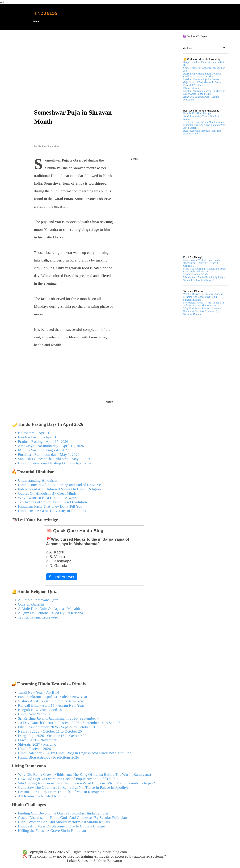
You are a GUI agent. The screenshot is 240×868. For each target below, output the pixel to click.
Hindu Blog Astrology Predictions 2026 (48, 757)
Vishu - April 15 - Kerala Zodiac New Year (51, 701)
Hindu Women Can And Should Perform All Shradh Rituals (64, 822)
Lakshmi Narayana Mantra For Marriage (204, 91)
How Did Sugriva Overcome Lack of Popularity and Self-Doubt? (68, 779)
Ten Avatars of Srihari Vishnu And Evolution (53, 502)
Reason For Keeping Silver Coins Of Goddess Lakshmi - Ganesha (202, 75)
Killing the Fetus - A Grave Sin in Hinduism (52, 831)
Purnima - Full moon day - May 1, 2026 (49, 454)
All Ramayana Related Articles (42, 796)
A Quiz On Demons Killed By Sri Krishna (51, 613)
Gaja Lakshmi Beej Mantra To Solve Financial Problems (202, 84)
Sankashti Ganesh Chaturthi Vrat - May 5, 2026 (55, 459)
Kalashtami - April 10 (35, 433)
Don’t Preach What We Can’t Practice (203, 260)
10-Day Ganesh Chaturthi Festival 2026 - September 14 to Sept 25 (69, 723)
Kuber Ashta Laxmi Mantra (197, 94)
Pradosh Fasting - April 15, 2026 (43, 441)
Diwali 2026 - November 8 (39, 740)
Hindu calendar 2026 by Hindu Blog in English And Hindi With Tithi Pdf (74, 753)
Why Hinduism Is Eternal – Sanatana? (203, 308)
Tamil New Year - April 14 (38, 692)
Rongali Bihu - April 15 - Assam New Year (51, 705)
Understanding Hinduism (37, 480)
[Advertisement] (94, 57)
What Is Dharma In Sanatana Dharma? (203, 294)
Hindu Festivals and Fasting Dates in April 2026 (55, 463)
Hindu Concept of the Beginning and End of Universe (59, 485)
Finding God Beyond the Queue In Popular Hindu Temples (63, 813)
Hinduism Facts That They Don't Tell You (50, 506)
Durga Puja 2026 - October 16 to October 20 (52, 736)
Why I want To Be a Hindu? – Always (47, 498)
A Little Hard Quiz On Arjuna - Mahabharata (53, 609)
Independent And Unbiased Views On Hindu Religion (59, 489)
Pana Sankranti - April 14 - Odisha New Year (53, 697)
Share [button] (134, 159)
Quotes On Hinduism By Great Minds (47, 493)
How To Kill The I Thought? (198, 113)
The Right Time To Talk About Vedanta (203, 122)
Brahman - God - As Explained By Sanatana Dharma (201, 313)
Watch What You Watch (195, 274)
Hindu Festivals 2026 (34, 749)
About (36, 21)
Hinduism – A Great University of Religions (52, 511)
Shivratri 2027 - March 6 (37, 744)
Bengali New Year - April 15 (40, 710)
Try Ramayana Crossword (38, 617)
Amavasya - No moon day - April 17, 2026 (51, 446)
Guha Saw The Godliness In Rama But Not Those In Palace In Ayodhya (73, 787)
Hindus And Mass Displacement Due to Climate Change (61, 826)
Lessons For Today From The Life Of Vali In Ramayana (61, 792)
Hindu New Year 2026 (35, 714)
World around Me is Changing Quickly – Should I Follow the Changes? (204, 279)
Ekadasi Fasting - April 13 (38, 437)
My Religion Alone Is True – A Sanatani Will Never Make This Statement (204, 304)
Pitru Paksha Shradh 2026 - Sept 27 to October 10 (56, 727)
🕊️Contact (55, 21)
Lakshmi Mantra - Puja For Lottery (201, 79)
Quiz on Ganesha (31, 604)
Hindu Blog (45, 13)
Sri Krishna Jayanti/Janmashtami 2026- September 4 (58, 718)
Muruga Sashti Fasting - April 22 (43, 450)
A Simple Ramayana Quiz (38, 600)
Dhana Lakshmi (191, 88)
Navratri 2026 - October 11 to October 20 (50, 731)
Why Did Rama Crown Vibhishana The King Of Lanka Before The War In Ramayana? (85, 774)
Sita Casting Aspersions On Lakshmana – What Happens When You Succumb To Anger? (86, 783)
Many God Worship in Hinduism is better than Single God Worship (204, 270)
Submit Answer (62, 577)
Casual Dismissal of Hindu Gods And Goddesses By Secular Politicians (73, 818)
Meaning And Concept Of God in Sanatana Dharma (200, 298)
